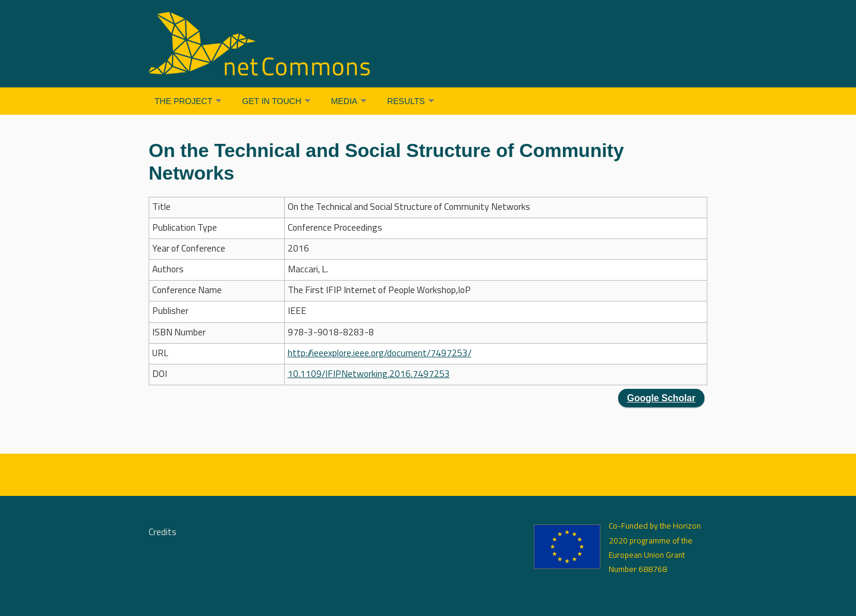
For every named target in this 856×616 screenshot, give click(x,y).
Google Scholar (661, 398)
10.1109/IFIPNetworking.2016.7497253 (369, 375)
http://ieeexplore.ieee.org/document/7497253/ (380, 354)
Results (406, 101)
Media (344, 101)
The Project (183, 101)
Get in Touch (272, 101)
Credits (163, 533)
